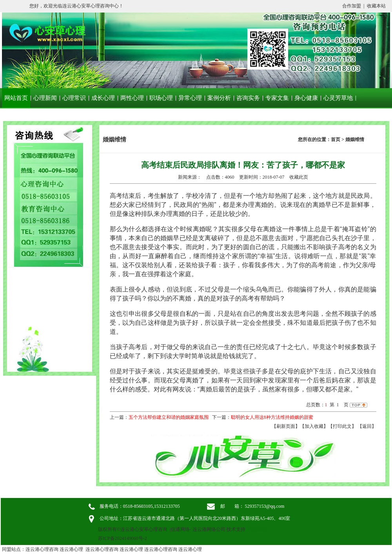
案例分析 (219, 98)
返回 (367, 426)
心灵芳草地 (338, 98)
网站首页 (16, 98)
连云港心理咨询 (42, 549)
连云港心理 (71, 549)
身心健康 (306, 98)
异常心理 (190, 98)
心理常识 (74, 98)
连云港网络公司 (209, 529)
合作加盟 (352, 6)
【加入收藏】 (314, 426)
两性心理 (132, 98)
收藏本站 (376, 6)
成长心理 (103, 98)
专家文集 (277, 98)
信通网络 (180, 529)
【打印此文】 (342, 426)
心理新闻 (45, 98)
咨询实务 (248, 98)
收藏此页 (299, 177)
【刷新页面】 (286, 426)
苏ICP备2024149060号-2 (122, 538)
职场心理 (161, 98)
